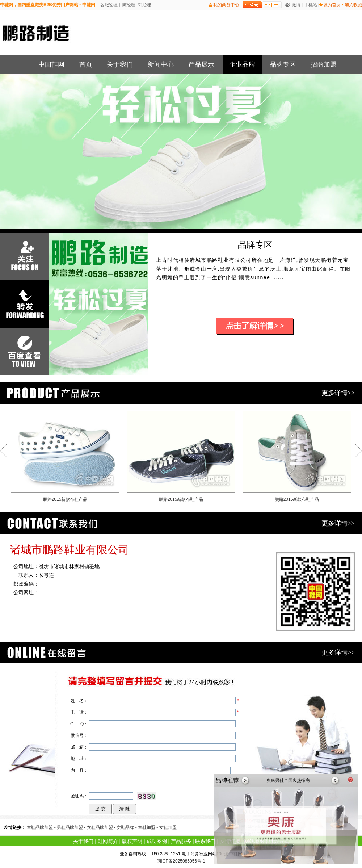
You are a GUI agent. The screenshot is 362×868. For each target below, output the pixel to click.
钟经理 (144, 5)
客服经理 (108, 5)
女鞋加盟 (168, 827)
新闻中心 (161, 64)
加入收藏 (353, 5)
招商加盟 (324, 64)
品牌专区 (283, 64)
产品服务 (181, 841)
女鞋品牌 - (127, 827)
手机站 (311, 5)
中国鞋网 (51, 64)
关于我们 (120, 64)
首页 (86, 64)
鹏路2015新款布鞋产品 (65, 456)
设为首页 (332, 5)
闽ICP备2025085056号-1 (181, 861)
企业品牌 (242, 64)
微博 (296, 5)
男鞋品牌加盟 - (72, 827)
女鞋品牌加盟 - (102, 827)
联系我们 (205, 841)
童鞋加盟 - (149, 827)
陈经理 (128, 5)
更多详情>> (338, 393)
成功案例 (157, 841)
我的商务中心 (226, 5)
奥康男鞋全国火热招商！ (290, 780)
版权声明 (132, 841)
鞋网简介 (108, 841)
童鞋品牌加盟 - (42, 827)
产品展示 (201, 64)
